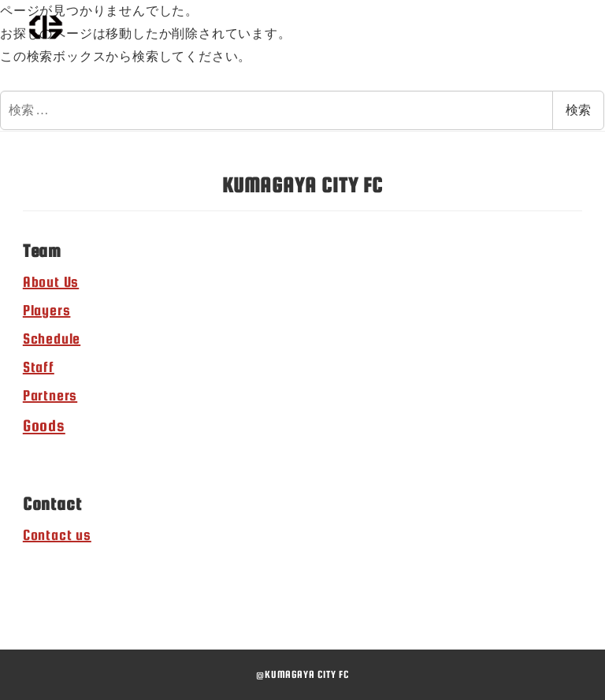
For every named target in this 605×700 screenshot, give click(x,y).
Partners (50, 395)
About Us (51, 282)
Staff (39, 367)
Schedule (52, 339)
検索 (578, 110)
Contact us (57, 535)
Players (47, 310)
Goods (44, 425)
